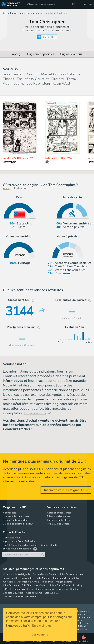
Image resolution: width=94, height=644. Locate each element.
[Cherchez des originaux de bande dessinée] (52, 4)
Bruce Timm (63, 585)
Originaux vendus (71, 54)
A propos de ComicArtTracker (19, 541)
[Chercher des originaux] (74, 4)
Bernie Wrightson (24, 589)
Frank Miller (27, 578)
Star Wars (50, 593)
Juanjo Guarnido (45, 589)
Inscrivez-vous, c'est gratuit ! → (66, 490)
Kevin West (61, 84)
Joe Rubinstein (39, 84)
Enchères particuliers (59, 520)
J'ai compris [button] (40, 635)
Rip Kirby (77, 585)
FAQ (5, 545)
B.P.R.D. (7, 589)
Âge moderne (14, 84)
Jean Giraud (59, 578)
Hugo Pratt (47, 582)
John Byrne (66, 574)
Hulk (52, 585)
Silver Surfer (13, 74)
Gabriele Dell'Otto (13, 593)
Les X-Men (40, 585)
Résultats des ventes (59, 516)
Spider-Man (40, 574)
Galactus (74, 74)
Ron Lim (32, 74)
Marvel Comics (53, 74)
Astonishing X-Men (28, 582)
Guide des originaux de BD (18, 524)
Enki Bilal (27, 585)
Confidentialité (49, 545)
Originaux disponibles (41, 54)
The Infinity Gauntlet (33, 79)
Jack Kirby (74, 578)
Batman (53, 574)
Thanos (8, 79)
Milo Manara (43, 578)
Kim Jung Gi (77, 589)
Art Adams (9, 582)
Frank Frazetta (11, 578)
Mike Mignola (23, 574)
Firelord (58, 79)
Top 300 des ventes (58, 524)
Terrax (72, 79)
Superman (62, 589)
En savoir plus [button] (42, 626)
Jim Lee (79, 574)
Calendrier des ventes (59, 513)
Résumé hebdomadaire (16, 520)
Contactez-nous (12, 538)
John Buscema (11, 585)
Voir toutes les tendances (23, 596)
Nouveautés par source (16, 516)
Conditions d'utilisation (24, 545)
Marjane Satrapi (64, 582)
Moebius (8, 574)
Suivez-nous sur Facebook (17, 549)
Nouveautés (10, 513)
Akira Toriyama (34, 593)
